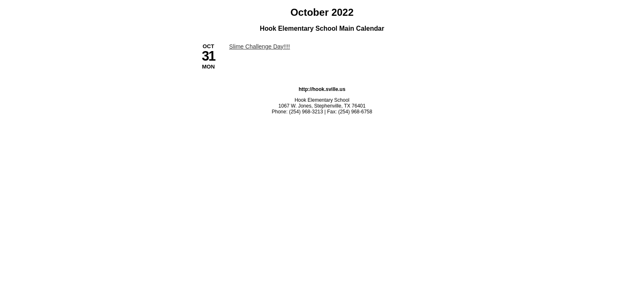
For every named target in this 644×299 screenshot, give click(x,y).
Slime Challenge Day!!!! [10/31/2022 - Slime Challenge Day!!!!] (260, 47)
